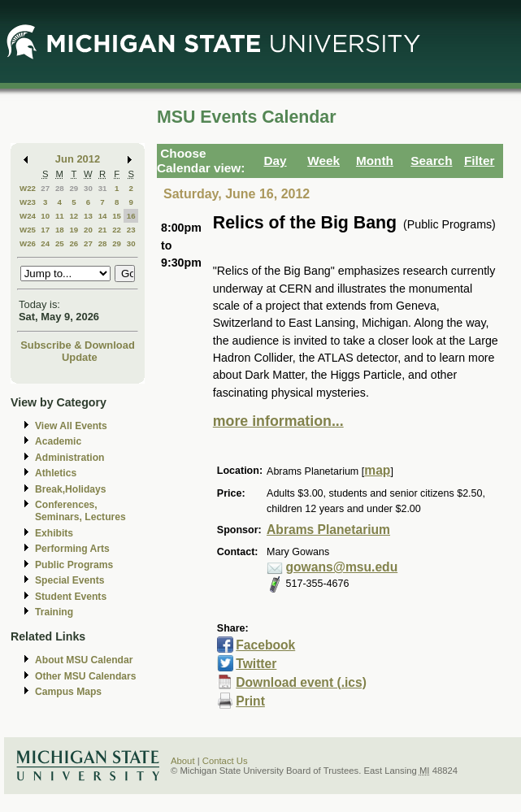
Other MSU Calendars (86, 676)
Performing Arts (72, 549)
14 (103, 216)
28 (60, 188)
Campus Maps (68, 692)
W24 (28, 216)
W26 (28, 243)
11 (60, 216)
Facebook (265, 645)
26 (74, 243)
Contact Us (225, 761)
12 (74, 216)
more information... (278, 421)
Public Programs (74, 565)
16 (131, 216)
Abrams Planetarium (328, 530)
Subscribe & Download (78, 345)
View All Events (71, 426)
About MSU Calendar (84, 660)
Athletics (56, 473)
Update (80, 357)
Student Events (71, 597)
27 (45, 188)
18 (60, 230)
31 (103, 188)
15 (117, 216)
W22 (28, 188)
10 (45, 216)
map (377, 470)
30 (88, 188)
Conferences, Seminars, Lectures (80, 511)
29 (74, 188)
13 (88, 216)
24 (45, 243)
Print (250, 701)
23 (131, 230)
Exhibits (54, 533)
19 (74, 230)
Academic (58, 441)
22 (117, 230)
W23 (28, 202)
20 (88, 230)
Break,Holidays (71, 489)
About (183, 761)
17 (45, 230)
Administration (69, 458)
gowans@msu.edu (342, 567)
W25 (28, 230)
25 (60, 243)
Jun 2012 (78, 159)
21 (103, 230)
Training (54, 612)
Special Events (69, 580)
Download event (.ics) (301, 682)
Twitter (256, 664)
